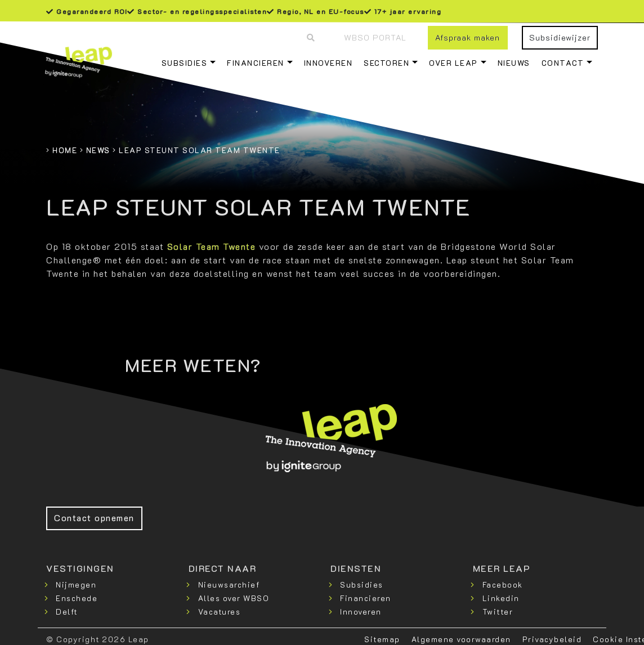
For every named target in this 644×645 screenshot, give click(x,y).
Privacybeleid (552, 639)
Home (65, 150)
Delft (67, 612)
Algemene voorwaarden (461, 639)
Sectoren (386, 63)
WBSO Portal (375, 37)
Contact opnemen (94, 518)
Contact (563, 63)
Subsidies (185, 63)
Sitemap (382, 639)
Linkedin (501, 598)
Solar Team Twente (212, 246)
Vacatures (220, 612)
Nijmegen (76, 584)
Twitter (498, 612)
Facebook (503, 584)
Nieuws (514, 63)
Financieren (256, 63)
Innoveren (328, 63)
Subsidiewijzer (560, 37)
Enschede (77, 598)
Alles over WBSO (234, 598)
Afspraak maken (468, 37)
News (98, 150)
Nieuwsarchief (229, 584)
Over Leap (453, 63)
